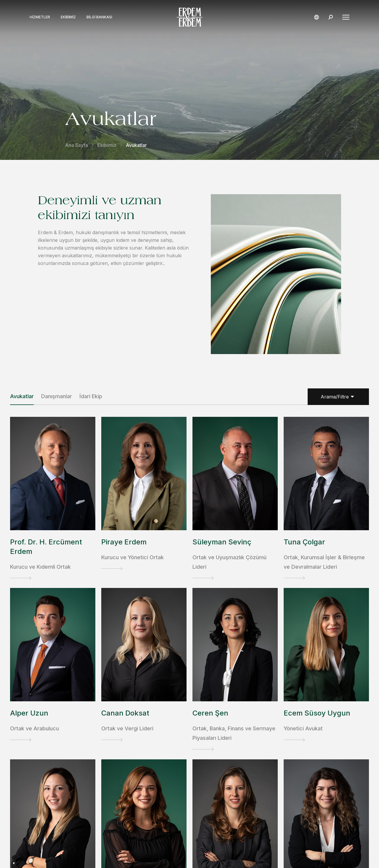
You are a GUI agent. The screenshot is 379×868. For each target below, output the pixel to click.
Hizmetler (40, 17)
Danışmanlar (57, 396)
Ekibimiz (68, 17)
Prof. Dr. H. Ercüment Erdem (46, 547)
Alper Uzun (29, 713)
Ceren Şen (210, 713)
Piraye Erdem (124, 542)
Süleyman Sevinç (222, 542)
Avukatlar (22, 396)
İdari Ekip (91, 396)
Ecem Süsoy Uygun (317, 713)
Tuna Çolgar (304, 542)
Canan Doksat (125, 713)
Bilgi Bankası (99, 17)
